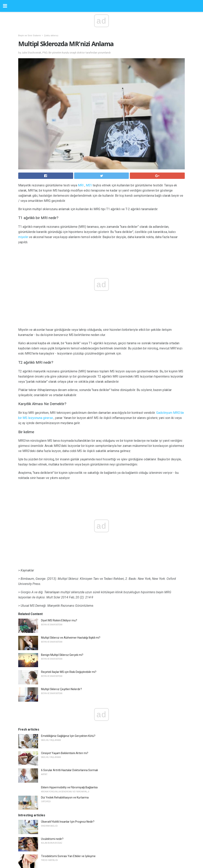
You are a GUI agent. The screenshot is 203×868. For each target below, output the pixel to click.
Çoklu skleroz (51, 36)
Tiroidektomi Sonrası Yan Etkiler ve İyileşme (68, 772)
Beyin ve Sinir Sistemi (30, 36)
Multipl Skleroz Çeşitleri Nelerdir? (61, 605)
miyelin (23, 237)
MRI (81, 185)
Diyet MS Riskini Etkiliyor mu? (59, 536)
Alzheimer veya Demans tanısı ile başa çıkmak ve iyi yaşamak (79, 789)
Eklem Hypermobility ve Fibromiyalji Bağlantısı (69, 703)
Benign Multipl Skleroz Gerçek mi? (62, 571)
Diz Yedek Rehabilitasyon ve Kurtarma (65, 713)
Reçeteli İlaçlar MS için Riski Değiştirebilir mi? (69, 588)
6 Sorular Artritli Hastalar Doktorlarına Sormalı (69, 686)
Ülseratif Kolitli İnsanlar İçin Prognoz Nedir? (68, 737)
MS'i (89, 185)
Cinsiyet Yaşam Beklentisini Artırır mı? (65, 669)
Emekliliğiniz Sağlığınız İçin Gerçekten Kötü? (68, 652)
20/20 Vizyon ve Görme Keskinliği (62, 806)
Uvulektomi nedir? (52, 755)
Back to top (102, 850)
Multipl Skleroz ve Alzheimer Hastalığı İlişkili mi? (71, 553)
